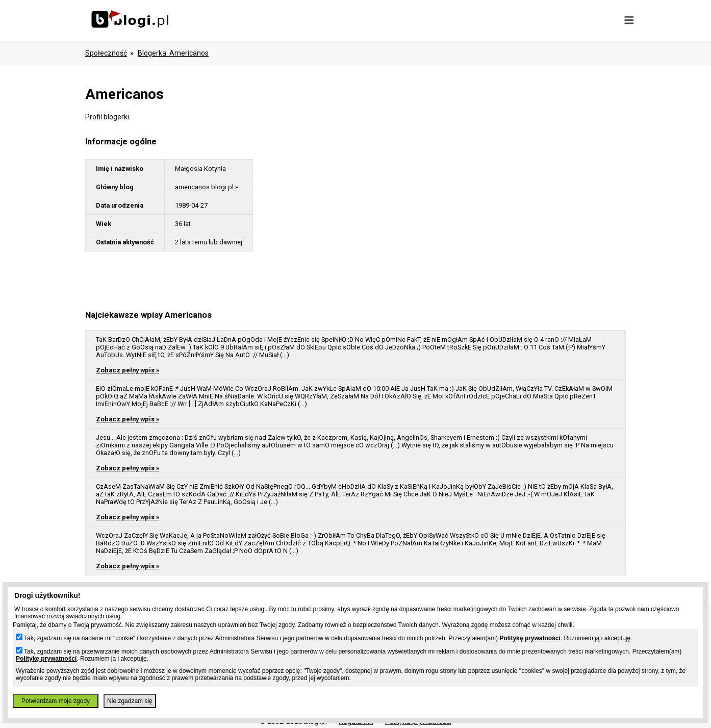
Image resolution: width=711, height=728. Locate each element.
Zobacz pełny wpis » (128, 370)
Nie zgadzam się (130, 701)
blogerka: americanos (173, 53)
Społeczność (106, 53)
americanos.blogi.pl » (207, 187)
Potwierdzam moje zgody (56, 701)
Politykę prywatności (530, 638)
